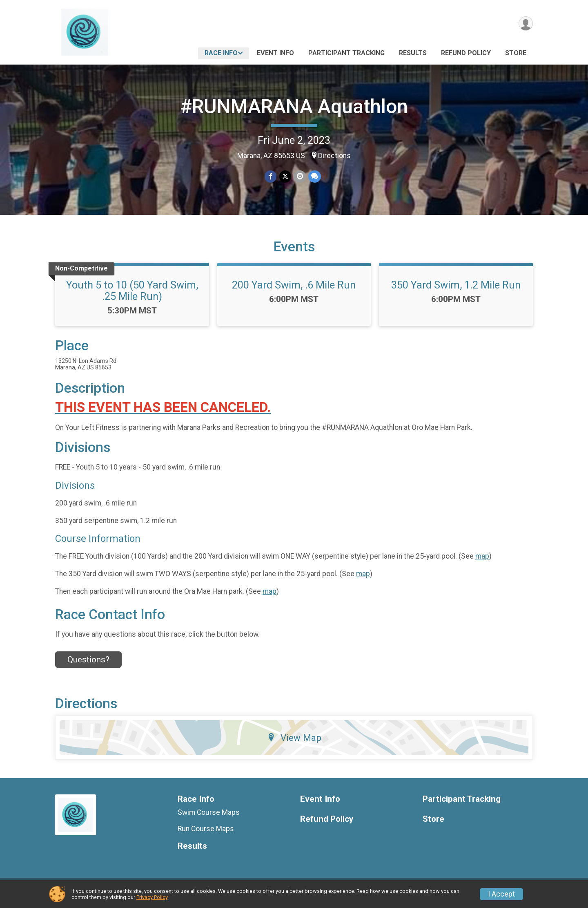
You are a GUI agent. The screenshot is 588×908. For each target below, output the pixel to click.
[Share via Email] (300, 177)
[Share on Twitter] (285, 177)
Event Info (275, 53)
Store (516, 53)
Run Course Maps (206, 834)
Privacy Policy (152, 897)
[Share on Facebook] (271, 177)
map (482, 561)
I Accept (501, 894)
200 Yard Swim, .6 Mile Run (294, 290)
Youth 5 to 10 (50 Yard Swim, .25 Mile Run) (132, 295)
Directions (334, 156)
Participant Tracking (346, 53)
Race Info (221, 53)
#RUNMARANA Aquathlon (294, 106)
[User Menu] (525, 24)
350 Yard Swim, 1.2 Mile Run (456, 290)
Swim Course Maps (209, 817)
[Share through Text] (314, 177)
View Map (294, 743)
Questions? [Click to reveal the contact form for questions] (88, 664)
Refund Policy (466, 53)
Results (413, 53)
